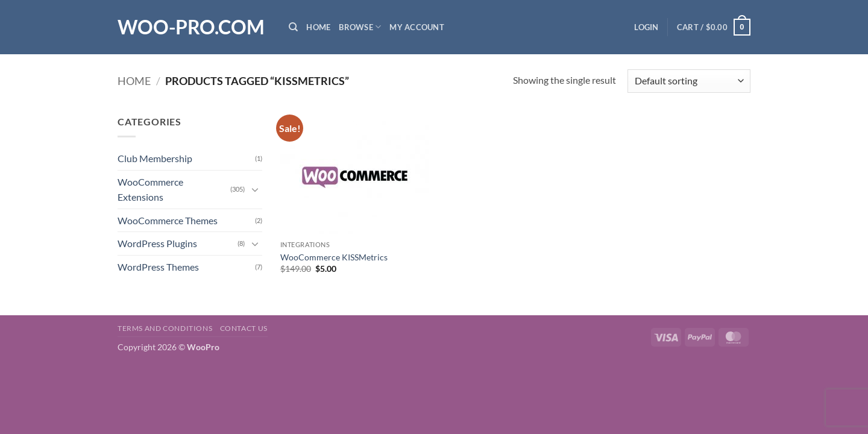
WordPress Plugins (157, 243)
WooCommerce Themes (168, 220)
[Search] (293, 27)
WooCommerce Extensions (150, 190)
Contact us (244, 328)
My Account (417, 27)
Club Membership (155, 158)
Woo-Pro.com (191, 27)
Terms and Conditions (165, 328)
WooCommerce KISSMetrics (334, 257)
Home (318, 27)
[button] (646, 27)
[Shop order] (689, 81)
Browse (360, 27)
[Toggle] (255, 189)
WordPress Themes (158, 267)
